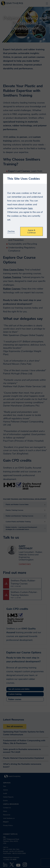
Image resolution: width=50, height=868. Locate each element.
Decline (11, 231)
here (30, 208)
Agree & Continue (31, 231)
